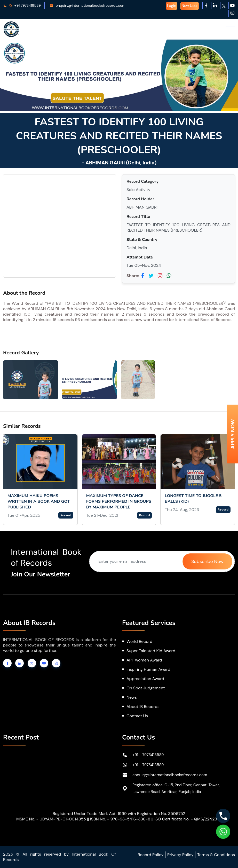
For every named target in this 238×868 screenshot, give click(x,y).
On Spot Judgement (146, 688)
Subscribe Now (207, 561)
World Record (139, 641)
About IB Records (143, 707)
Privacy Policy (180, 855)
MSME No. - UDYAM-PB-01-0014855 (51, 819)
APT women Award (144, 660)
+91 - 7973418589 (148, 755)
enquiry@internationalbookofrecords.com (88, 5)
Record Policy (150, 855)
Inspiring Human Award (148, 669)
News (132, 697)
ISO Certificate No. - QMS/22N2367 (188, 819)
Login (172, 6)
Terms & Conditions (216, 855)
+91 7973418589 (22, 5)
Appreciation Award (145, 679)
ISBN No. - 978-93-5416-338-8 (120, 819)
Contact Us (137, 716)
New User (190, 6)
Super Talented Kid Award (151, 651)
